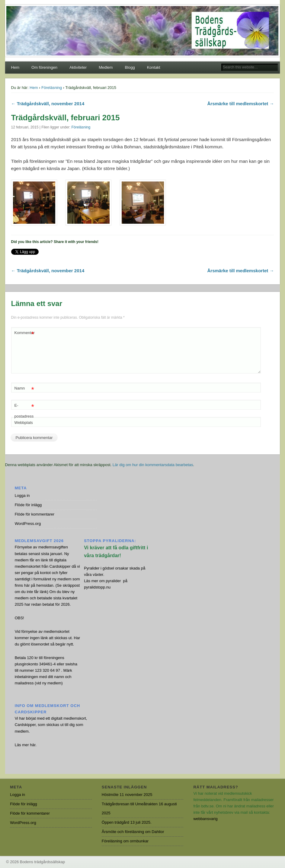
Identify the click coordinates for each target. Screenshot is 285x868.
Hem (15, 67)
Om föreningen (44, 67)
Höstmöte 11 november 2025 (127, 795)
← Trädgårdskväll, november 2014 (48, 104)
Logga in (22, 496)
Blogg (130, 67)
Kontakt (154, 67)
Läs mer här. (26, 745)
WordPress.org (28, 524)
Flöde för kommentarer (35, 514)
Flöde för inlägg (28, 505)
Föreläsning (52, 88)
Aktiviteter (78, 67)
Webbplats (24, 423)
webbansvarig (205, 819)
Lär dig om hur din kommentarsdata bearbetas (153, 465)
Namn (24, 388)
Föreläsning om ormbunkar (125, 841)
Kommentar (25, 333)
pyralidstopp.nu (97, 587)
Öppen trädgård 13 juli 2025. (127, 822)
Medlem (106, 67)
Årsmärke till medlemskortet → (240, 104)
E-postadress (24, 409)
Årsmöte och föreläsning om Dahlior (133, 832)
